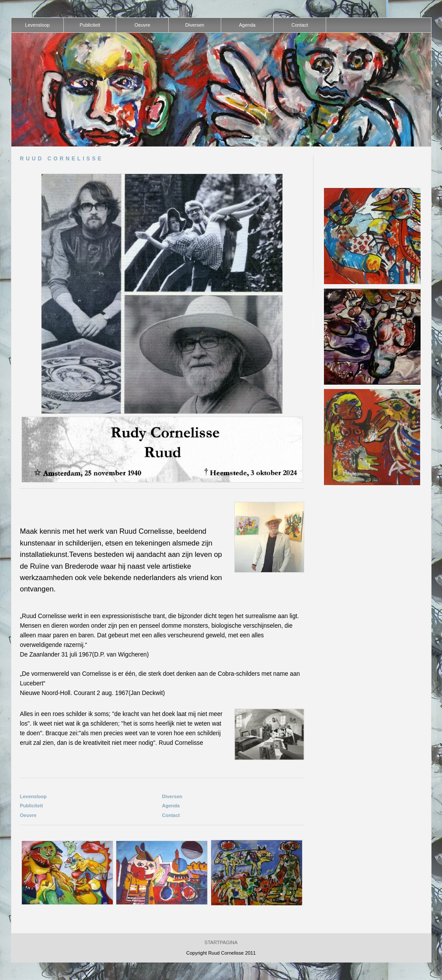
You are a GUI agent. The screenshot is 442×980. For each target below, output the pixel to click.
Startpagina (221, 942)
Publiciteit (32, 806)
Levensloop (33, 796)
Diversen (172, 796)
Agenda (171, 806)
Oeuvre (28, 815)
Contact (171, 815)
